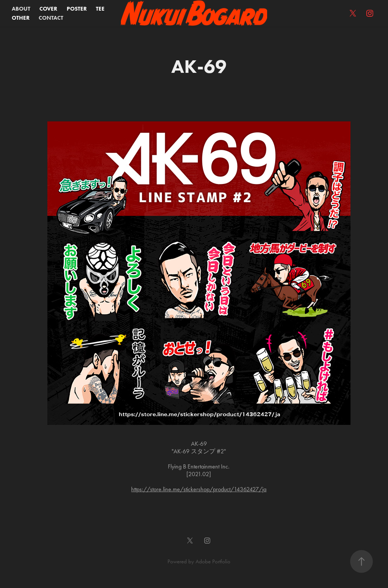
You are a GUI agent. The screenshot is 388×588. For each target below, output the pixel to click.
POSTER (77, 9)
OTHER (21, 18)
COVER (48, 9)
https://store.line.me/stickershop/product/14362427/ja (199, 489)
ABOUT (21, 9)
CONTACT (51, 18)
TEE (100, 9)
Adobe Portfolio (213, 561)
